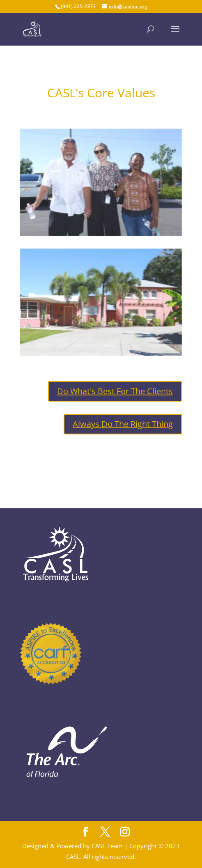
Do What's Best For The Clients (115, 391)
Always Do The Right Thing (123, 424)
